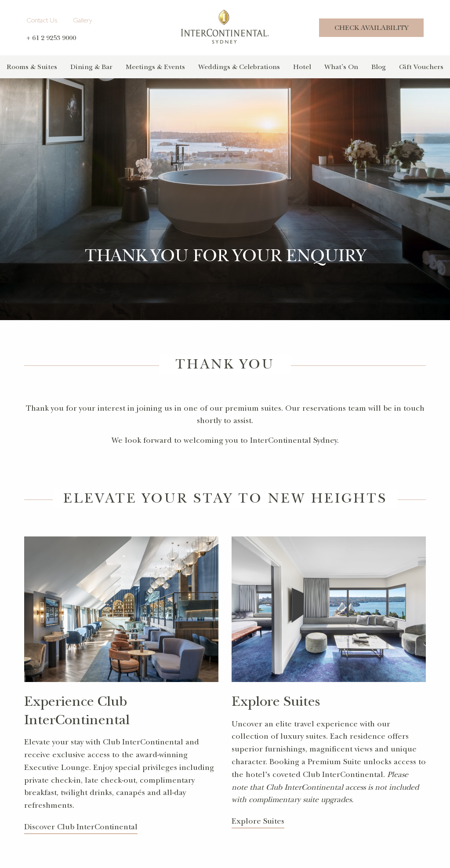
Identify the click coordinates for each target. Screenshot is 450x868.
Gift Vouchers (421, 67)
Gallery (83, 21)
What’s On (341, 67)
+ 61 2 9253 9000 (51, 38)
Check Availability (371, 28)
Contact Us (42, 21)
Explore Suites (258, 821)
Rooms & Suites (32, 67)
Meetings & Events (155, 67)
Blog (379, 67)
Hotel (302, 67)
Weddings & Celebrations (239, 67)
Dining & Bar (91, 67)
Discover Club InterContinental (81, 827)
